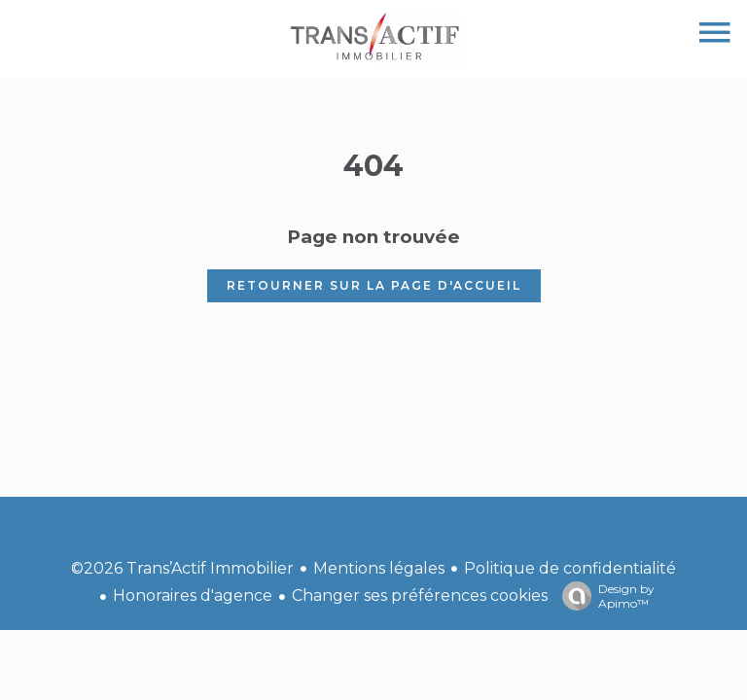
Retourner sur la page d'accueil (374, 285)
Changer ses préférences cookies (420, 595)
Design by (604, 596)
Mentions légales (379, 568)
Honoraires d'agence (193, 595)
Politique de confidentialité (570, 568)
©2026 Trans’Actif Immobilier (182, 568)
